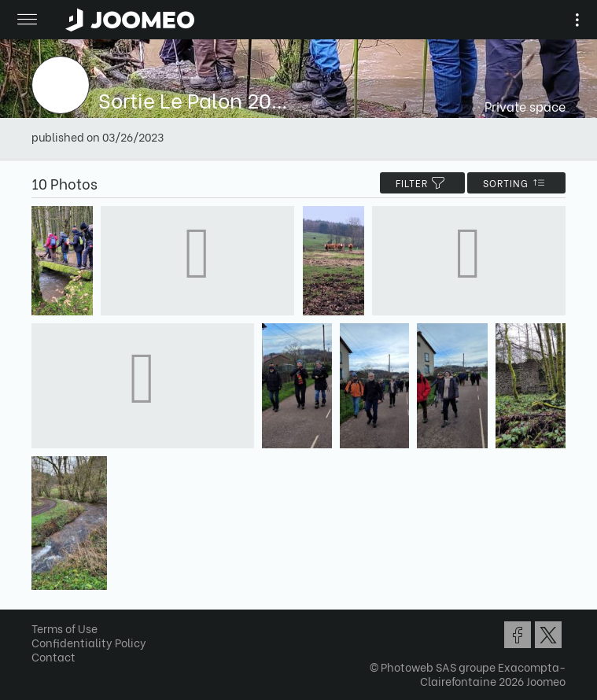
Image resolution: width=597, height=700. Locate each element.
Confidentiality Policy (89, 642)
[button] (42, 619)
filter (422, 183)
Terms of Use (64, 628)
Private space (525, 106)
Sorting (516, 183)
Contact (53, 656)
